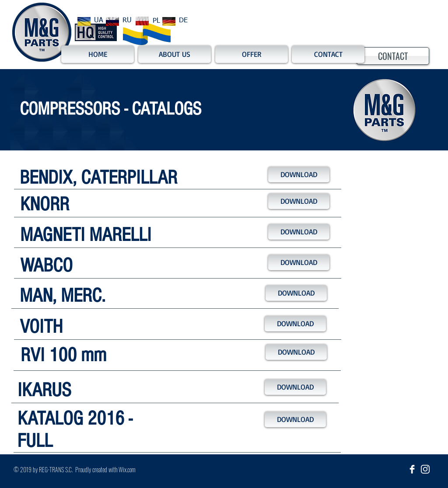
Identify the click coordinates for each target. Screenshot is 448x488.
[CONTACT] (393, 56)
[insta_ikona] (425, 469)
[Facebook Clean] (412, 469)
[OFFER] (252, 54)
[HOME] (98, 54)
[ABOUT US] (175, 54)
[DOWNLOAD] (299, 174)
